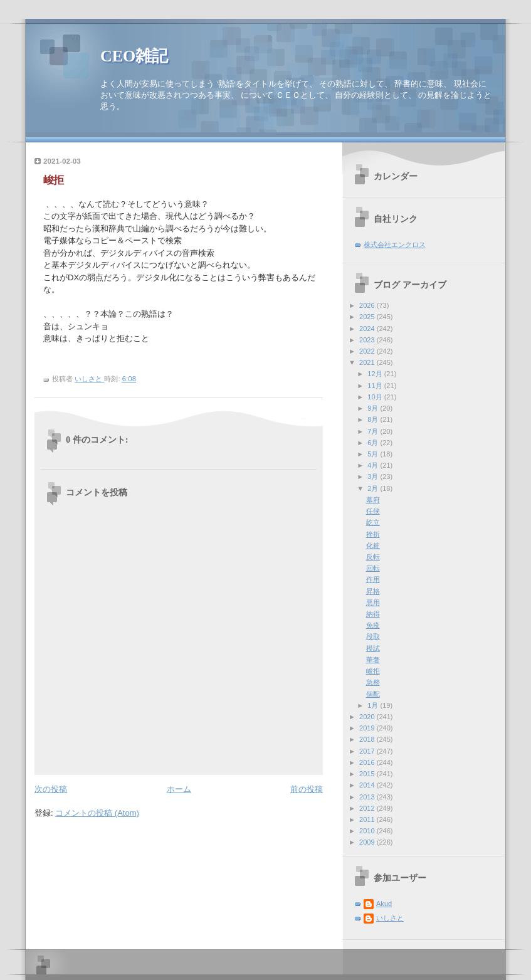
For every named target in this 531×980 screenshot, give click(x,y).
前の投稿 (307, 789)
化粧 (373, 545)
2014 (368, 785)
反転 (373, 557)
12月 (376, 374)
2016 (368, 762)
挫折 (373, 534)
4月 (374, 465)
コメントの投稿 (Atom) (97, 813)
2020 (368, 717)
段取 (373, 636)
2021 (368, 362)
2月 (374, 488)
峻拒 (373, 671)
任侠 (373, 511)
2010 (368, 831)
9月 (374, 408)
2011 (368, 819)
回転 (373, 568)
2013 (368, 797)
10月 (376, 397)
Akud (384, 904)
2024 (368, 329)
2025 (368, 317)
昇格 (373, 591)
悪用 (373, 603)
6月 (374, 443)
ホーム (179, 789)
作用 (373, 579)
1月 (374, 705)
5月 (374, 454)
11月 (376, 386)
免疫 (373, 625)
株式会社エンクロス (395, 245)
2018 (368, 739)
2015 (368, 774)
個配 (373, 694)
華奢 (373, 660)
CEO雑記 (134, 56)
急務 (373, 682)
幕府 (373, 500)
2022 (368, 351)
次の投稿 (51, 789)
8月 (374, 419)
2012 (368, 808)
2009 (368, 842)
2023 (368, 340)
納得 (373, 614)
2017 (368, 751)
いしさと (390, 918)
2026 (368, 305)
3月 (374, 477)
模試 (373, 648)
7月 (374, 431)
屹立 (373, 522)
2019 (368, 728)
